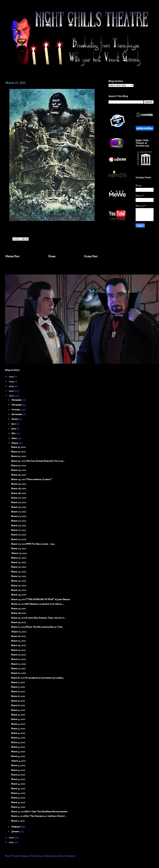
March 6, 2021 (18, 692)
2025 (12, 377)
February (16, 827)
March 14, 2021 (18, 645)
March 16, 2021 (18, 636)
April (15, 438)
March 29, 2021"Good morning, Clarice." (31, 479)
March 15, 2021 (18, 641)
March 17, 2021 (19, 632)
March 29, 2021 (19, 470)
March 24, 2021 (19, 595)
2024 (12, 382)
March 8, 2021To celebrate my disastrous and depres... (38, 678)
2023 (11, 386)
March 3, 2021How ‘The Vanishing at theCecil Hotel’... (39, 816)
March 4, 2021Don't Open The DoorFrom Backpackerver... (40, 812)
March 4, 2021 (18, 710)
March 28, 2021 (19, 489)
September (17, 414)
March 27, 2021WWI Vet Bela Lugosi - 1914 (33, 544)
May (14, 433)
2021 (11, 396)
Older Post (91, 257)
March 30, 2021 (18, 456)
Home (52, 257)
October (16, 410)
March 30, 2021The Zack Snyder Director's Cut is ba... (38, 461)
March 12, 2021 (18, 655)
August (15, 419)
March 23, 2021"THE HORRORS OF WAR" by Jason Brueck (41, 599)
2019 (11, 842)
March (15, 443)
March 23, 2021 (18, 609)
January (15, 831)
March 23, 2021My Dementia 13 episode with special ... (38, 604)
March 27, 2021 (19, 498)
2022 (12, 391)
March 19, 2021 (18, 622)
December (17, 400)
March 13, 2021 (18, 650)
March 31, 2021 (18, 447)
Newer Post (13, 257)
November (17, 405)
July (14, 424)
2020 (12, 838)
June (14, 429)
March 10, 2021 (18, 673)
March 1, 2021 (18, 821)
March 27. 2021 (18, 530)
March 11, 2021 (18, 669)
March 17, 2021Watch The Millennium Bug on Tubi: (37, 627)
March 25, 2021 (19, 558)
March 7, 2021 (18, 682)
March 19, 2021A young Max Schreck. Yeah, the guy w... (38, 618)
